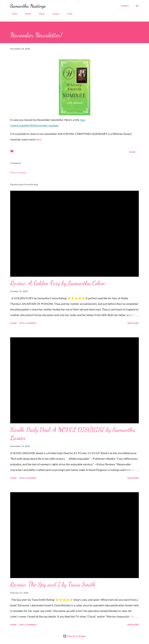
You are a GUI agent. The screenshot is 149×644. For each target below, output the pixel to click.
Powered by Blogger (75, 636)
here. (39, 139)
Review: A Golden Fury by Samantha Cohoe (58, 283)
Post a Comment (18, 172)
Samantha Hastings (28, 6)
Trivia (68, 14)
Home (13, 14)
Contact (54, 14)
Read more (133, 323)
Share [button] (132, 152)
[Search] (125, 6)
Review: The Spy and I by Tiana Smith (53, 584)
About (40, 14)
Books (26, 14)
